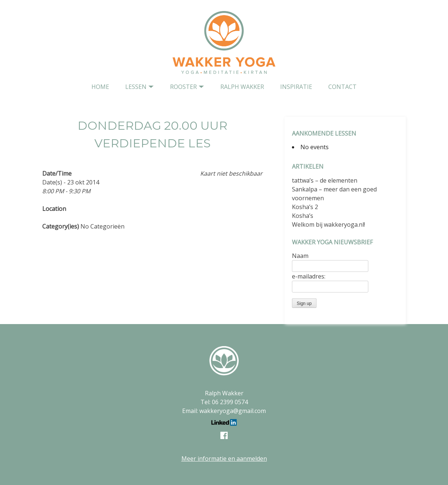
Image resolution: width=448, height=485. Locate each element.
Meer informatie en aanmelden (224, 459)
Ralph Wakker (242, 87)
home (100, 87)
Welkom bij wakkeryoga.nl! (328, 224)
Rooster (183, 87)
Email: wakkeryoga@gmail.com (224, 411)
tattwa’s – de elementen (325, 180)
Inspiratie (296, 87)
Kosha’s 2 (305, 207)
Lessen (136, 87)
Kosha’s (303, 216)
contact (342, 87)
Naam (300, 256)
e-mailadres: (309, 276)
